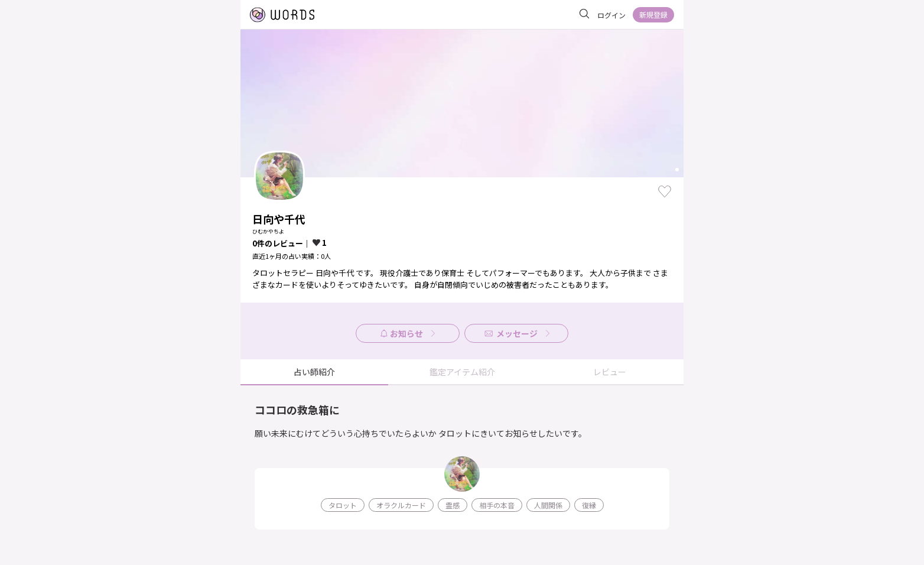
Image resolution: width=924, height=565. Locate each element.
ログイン (611, 15)
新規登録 (653, 14)
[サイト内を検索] (584, 14)
